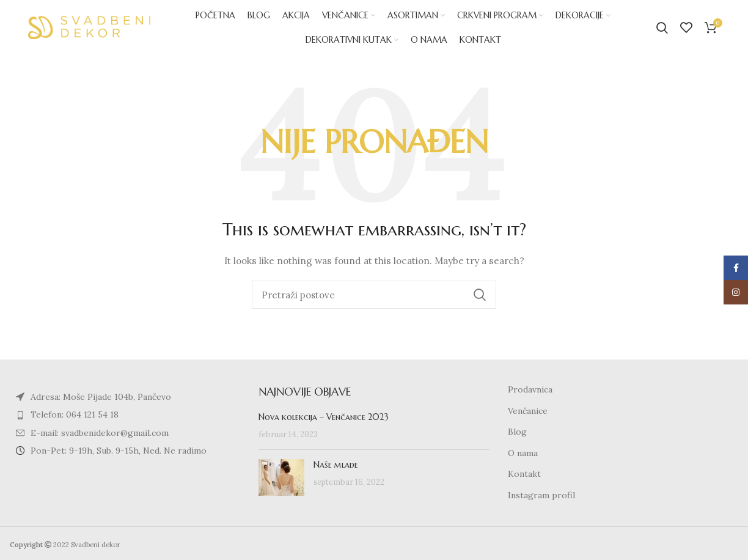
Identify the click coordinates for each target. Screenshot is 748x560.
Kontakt (524, 474)
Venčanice (528, 411)
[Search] (662, 28)
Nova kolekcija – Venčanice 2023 (324, 417)
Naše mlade (336, 465)
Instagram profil (541, 495)
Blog (517, 432)
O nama (523, 453)
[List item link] (125, 414)
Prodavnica (530, 389)
